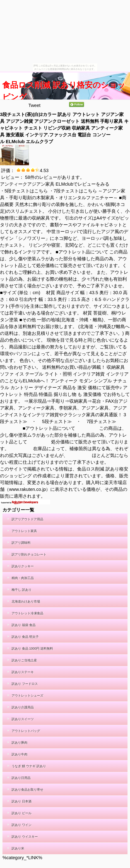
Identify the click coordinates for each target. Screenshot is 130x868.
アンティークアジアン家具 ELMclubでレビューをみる (55, 184)
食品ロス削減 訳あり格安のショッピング (64, 91)
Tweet (34, 105)
